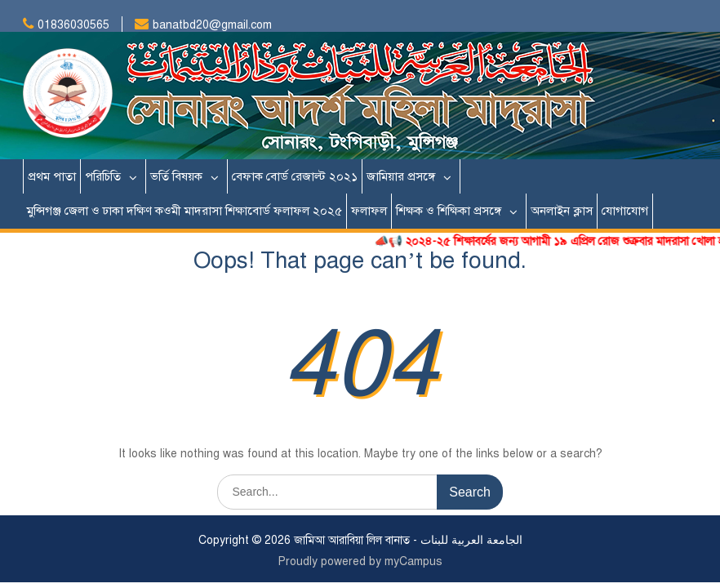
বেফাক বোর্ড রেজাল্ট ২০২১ (295, 176)
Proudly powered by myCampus (360, 561)
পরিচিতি (103, 176)
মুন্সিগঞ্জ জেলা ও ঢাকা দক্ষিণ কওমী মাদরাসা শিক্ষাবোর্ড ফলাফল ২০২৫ (184, 211)
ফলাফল (369, 211)
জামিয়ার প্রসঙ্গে (401, 176)
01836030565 (73, 25)
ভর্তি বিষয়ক (176, 176)
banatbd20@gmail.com (212, 25)
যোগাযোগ (625, 211)
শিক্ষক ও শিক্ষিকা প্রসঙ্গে (449, 211)
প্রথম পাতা (52, 176)
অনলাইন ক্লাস (562, 211)
